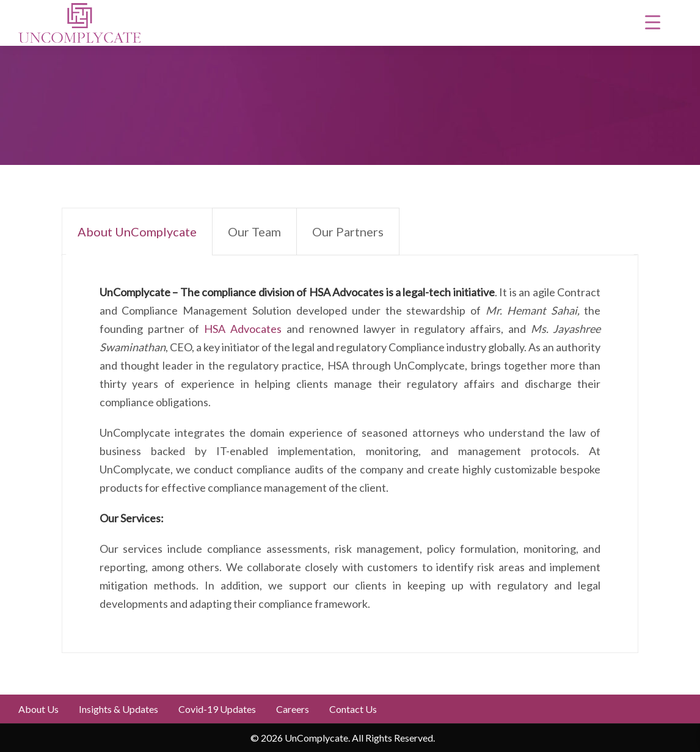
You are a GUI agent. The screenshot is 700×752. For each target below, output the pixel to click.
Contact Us (353, 709)
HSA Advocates (243, 329)
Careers (293, 709)
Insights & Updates (118, 709)
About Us (38, 709)
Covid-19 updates (217, 709)
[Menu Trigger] (653, 21)
